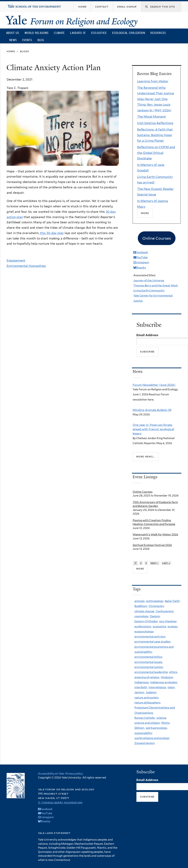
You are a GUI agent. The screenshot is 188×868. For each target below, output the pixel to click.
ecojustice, (160, 626)
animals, (140, 601)
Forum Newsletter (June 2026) (154, 385)
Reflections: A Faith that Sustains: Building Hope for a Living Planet (155, 135)
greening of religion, (147, 677)
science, (162, 718)
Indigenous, (142, 682)
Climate (59, 33)
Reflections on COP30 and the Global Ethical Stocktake (156, 153)
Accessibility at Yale (51, 774)
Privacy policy (74, 774)
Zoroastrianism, (145, 743)
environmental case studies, (153, 642)
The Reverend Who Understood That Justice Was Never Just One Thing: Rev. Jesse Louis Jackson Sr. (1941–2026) (156, 99)
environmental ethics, (149, 657)
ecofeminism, (143, 626)
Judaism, (151, 692)
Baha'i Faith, (173, 601)
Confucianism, (165, 611)
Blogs (25, 51)
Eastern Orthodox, (146, 621)
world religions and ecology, (152, 738)
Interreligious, (158, 687)
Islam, (171, 687)
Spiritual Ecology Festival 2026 (152, 545)
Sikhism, (140, 728)
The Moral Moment (152, 117)
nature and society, (147, 698)
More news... (146, 456)
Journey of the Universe (149, 280)
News (13, 40)
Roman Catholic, (145, 718)
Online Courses (143, 492)
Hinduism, (167, 677)
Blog (41, 40)
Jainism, (140, 692)
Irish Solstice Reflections (155, 123)
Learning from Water (153, 81)
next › (154, 563)
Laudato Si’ (78, 33)
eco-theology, (168, 621)
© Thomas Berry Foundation (60, 802)
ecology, (173, 626)
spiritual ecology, (157, 728)
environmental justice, (149, 667)
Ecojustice (99, 33)
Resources (158, 33)
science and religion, (147, 723)
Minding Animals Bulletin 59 (152, 410)
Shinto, (166, 723)
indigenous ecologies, (164, 682)
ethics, (173, 672)
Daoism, (155, 616)
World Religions (37, 33)
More (145, 213)
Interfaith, (141, 687)
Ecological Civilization (129, 33)
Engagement (16, 260)
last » (166, 563)
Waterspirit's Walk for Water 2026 (155, 534)
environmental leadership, (151, 672)
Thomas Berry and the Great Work (156, 285)
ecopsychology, (144, 631)
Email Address (147, 335)
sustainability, (144, 733)
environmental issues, (149, 662)
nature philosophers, (148, 703)
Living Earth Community (149, 290)
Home (11, 51)
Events (27, 40)
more (140, 569)
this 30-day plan (52, 233)
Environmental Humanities (26, 266)
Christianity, (157, 606)
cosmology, (142, 616)
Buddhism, (141, 606)
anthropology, (155, 601)
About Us (13, 33)
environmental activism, (150, 637)
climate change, (145, 611)
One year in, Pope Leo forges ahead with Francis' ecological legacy (153, 429)
